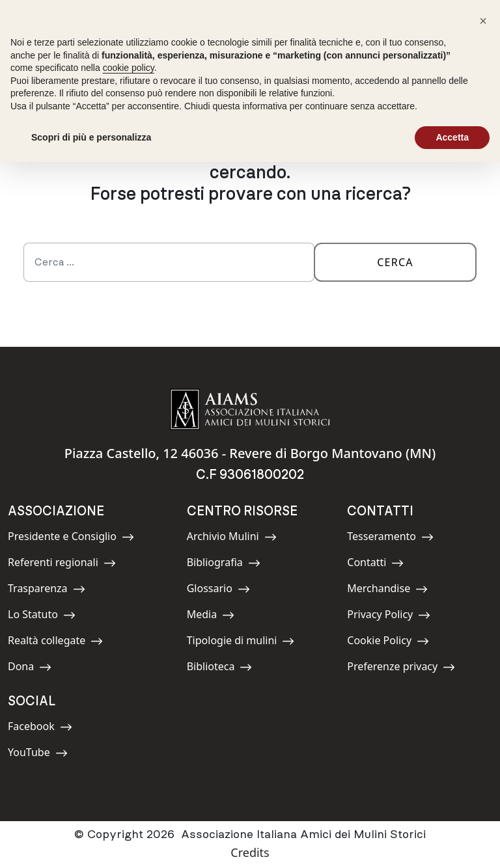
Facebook (40, 728)
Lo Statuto (42, 617)
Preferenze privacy (401, 669)
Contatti (376, 564)
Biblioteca (220, 669)
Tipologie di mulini (241, 643)
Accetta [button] (452, 137)
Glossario (218, 590)
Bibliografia (224, 564)
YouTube (38, 754)
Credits (250, 852)
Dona (37, 669)
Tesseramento (390, 538)
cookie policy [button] (129, 68)
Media (216, 617)
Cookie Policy (388, 643)
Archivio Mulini (232, 538)
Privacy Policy (389, 617)
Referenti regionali (62, 564)
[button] (483, 21)
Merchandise (387, 590)
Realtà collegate (55, 643)
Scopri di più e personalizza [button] (91, 137)
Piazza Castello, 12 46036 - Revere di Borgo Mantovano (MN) (250, 453)
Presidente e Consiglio (71, 538)
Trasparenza (47, 590)
